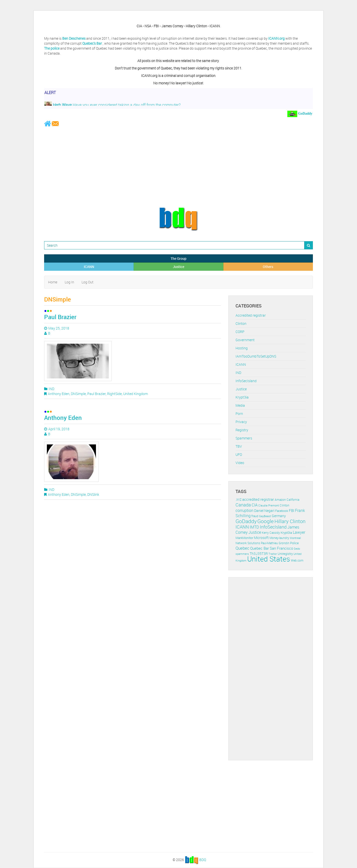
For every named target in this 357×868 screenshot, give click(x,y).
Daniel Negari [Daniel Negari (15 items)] (264, 511)
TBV (239, 446)
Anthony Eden (59, 394)
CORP (240, 332)
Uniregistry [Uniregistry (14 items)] (285, 554)
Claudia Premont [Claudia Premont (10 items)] (269, 505)
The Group (178, 258)
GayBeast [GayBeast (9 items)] (265, 516)
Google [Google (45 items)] (266, 521)
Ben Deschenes (74, 38)
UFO (239, 454)
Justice (178, 267)
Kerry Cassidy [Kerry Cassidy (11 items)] (271, 533)
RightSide (114, 394)
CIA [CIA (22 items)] (255, 505)
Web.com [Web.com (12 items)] (297, 560)
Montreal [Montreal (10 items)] (295, 538)
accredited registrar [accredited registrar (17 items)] (258, 499)
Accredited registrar (251, 315)
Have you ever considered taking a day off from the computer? (112, 106)
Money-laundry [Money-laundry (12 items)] (279, 538)
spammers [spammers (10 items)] (242, 554)
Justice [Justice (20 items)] (255, 532)
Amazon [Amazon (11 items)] (280, 500)
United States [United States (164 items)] (269, 559)
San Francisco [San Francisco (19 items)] (281, 548)
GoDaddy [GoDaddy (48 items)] (246, 521)
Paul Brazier (60, 317)
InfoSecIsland (246, 381)
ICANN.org (276, 38)
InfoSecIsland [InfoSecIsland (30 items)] (273, 527)
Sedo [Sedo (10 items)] (297, 549)
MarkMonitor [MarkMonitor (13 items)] (244, 538)
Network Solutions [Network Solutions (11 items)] (248, 543)
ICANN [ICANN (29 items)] (242, 527)
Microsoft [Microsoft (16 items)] (261, 538)
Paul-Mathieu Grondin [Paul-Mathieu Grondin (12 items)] (275, 543)
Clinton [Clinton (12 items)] (284, 505)
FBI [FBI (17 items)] (292, 511)
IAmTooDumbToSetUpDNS (256, 356)
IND (51, 389)
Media (240, 405)
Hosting (242, 348)
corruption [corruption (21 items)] (244, 510)
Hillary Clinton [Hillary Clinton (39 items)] (290, 521)
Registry (242, 430)
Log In (69, 282)
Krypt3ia (242, 397)
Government (245, 340)
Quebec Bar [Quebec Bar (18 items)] (260, 548)
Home (53, 282)
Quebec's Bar (92, 43)
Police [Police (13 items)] (294, 543)
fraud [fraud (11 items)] (255, 516)
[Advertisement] (178, 167)
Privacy (241, 422)
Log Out (88, 282)
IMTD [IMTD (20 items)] (254, 527)
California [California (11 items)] (293, 500)
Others (268, 267)
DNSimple (78, 394)
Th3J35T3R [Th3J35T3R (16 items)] (259, 553)
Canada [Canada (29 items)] (243, 505)
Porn (239, 414)
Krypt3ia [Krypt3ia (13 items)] (286, 533)
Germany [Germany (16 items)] (279, 516)
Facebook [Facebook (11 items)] (282, 511)
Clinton (241, 323)
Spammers (244, 438)
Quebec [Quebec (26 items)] (242, 548)
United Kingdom (135, 394)
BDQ (203, 859)
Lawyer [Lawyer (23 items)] (299, 532)
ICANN (89, 267)
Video (240, 463)
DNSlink (93, 494)
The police (52, 48)
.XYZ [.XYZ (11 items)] (238, 500)
